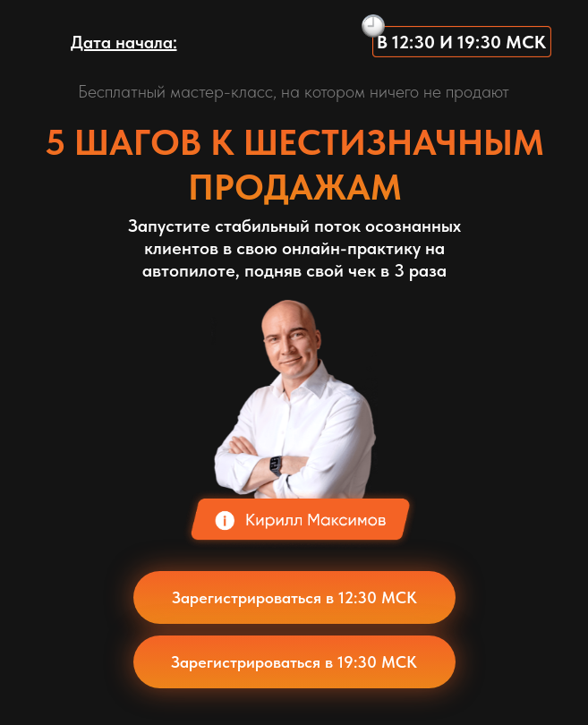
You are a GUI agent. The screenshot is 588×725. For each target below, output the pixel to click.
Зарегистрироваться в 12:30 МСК (294, 597)
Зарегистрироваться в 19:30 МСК (294, 662)
